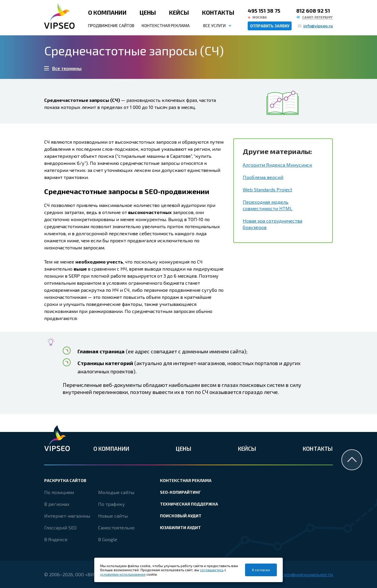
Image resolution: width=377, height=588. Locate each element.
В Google (108, 539)
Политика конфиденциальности (296, 574)
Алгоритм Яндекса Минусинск (277, 165)
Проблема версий (263, 177)
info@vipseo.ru (318, 26)
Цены (148, 12)
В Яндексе (56, 539)
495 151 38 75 (264, 11)
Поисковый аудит (181, 516)
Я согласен (261, 570)
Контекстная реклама (166, 25)
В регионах (57, 504)
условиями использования (123, 574)
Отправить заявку (270, 26)
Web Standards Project (267, 189)
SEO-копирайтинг (180, 492)
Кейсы (179, 12)
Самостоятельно (116, 527)
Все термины (67, 68)
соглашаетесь (212, 570)
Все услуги (214, 25)
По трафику (111, 504)
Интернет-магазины (67, 516)
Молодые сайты (116, 492)
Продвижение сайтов (111, 25)
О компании (107, 12)
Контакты (218, 12)
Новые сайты (113, 516)
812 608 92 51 (313, 11)
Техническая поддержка (189, 504)
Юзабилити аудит (180, 527)
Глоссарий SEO (60, 527)
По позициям (59, 492)
